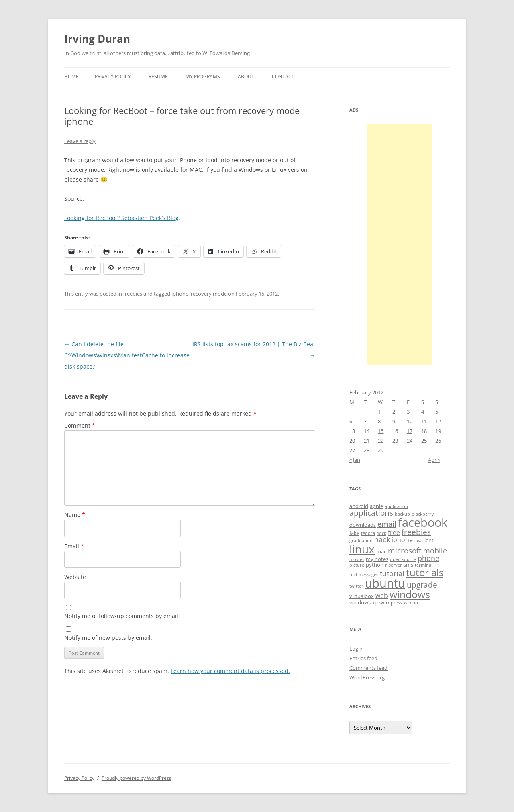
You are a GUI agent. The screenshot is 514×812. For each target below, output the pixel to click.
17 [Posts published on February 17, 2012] (410, 431)
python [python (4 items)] (375, 565)
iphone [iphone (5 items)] (402, 540)
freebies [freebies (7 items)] (416, 532)
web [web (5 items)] (382, 596)
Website (75, 577)
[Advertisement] (400, 245)
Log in (357, 649)
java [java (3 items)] (419, 541)
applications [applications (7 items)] (371, 513)
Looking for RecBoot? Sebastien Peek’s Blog (121, 218)
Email (74, 546)
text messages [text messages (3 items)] (364, 575)
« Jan (355, 460)
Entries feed (363, 658)
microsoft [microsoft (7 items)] (405, 551)
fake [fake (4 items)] (354, 533)
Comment (80, 425)
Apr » (434, 460)
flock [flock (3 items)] (381, 533)
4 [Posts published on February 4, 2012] (423, 412)
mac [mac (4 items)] (381, 551)
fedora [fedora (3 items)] (368, 533)
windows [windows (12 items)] (410, 594)
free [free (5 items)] (394, 532)
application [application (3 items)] (396, 506)
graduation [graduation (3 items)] (361, 541)
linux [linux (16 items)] (362, 549)
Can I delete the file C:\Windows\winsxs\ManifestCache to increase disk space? (127, 355)
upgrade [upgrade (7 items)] (422, 585)
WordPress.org (367, 677)
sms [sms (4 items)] (408, 565)
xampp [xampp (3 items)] (411, 603)
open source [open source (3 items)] (403, 559)
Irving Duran (97, 39)
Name (75, 515)
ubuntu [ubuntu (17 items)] (385, 583)
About (246, 77)
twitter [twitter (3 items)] (356, 586)
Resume (158, 77)
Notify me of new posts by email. (108, 638)
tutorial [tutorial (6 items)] (392, 573)
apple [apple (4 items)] (376, 506)
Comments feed (368, 668)
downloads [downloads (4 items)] (363, 525)
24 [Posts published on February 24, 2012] (410, 441)
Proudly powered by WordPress (137, 778)
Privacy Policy (113, 77)
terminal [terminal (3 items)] (424, 565)
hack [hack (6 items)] (382, 539)
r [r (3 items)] (386, 565)
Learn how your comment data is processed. (230, 671)
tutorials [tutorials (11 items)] (425, 572)
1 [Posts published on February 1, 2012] (379, 412)
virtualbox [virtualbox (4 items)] (362, 596)
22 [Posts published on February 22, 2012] (381, 441)
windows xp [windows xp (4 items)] (364, 602)
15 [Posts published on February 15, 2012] (381, 431)
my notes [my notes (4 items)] (377, 559)
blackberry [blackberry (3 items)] (423, 514)
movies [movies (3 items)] (357, 559)
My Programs (203, 77)
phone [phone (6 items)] (428, 558)
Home (71, 77)
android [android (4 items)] (359, 506)
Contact (283, 77)
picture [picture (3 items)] (357, 565)
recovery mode (209, 294)
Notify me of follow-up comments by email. (122, 616)
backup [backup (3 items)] (402, 514)
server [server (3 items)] (395, 565)
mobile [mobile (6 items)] (435, 551)
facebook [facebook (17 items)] (423, 522)
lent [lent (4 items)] (429, 540)
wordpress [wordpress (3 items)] (391, 603)
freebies (133, 294)
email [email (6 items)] (387, 524)
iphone (180, 294)
